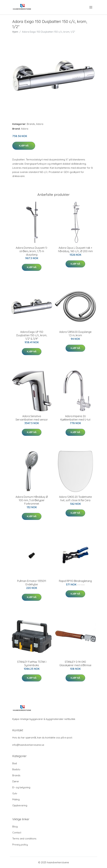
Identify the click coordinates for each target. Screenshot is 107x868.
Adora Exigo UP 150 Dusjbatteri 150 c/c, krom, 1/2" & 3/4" (32, 335)
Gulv (15, 793)
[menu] (91, 7)
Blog (15, 827)
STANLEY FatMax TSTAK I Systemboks (32, 664)
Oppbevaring (20, 805)
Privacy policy (20, 845)
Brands (31, 124)
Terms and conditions (24, 839)
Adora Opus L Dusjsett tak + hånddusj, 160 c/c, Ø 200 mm (75, 249)
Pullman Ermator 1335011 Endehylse (32, 583)
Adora (40, 124)
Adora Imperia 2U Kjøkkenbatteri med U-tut (75, 418)
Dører (16, 781)
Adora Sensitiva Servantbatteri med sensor (32, 418)
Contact (17, 833)
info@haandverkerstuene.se (28, 745)
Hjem (15, 32)
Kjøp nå (24, 146)
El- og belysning (21, 787)
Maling (16, 799)
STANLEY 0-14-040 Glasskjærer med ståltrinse (75, 664)
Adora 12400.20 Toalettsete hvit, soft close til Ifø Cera (75, 499)
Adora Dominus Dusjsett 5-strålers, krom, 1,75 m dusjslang (32, 251)
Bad (15, 763)
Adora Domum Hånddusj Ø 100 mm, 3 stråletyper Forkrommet (32, 500)
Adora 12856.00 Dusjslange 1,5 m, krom (75, 334)
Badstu (16, 769)
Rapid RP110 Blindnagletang (75, 581)
